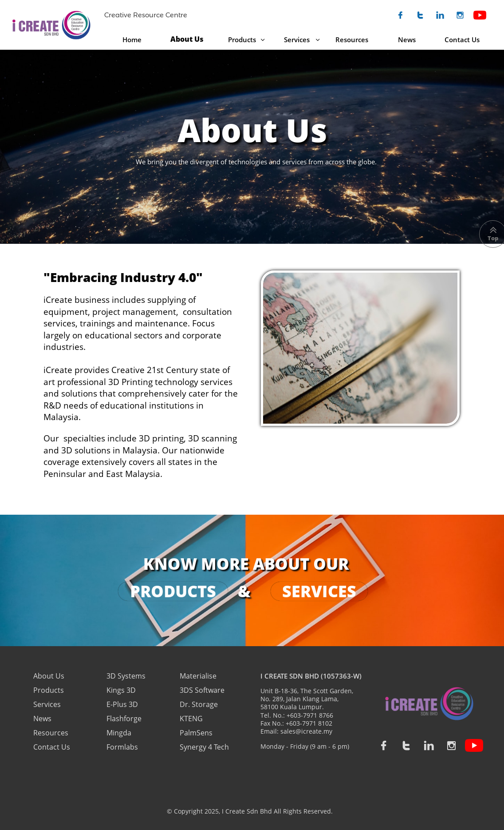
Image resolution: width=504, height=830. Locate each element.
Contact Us (52, 747)
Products (49, 690)
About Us (50, 676)
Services (47, 704)
